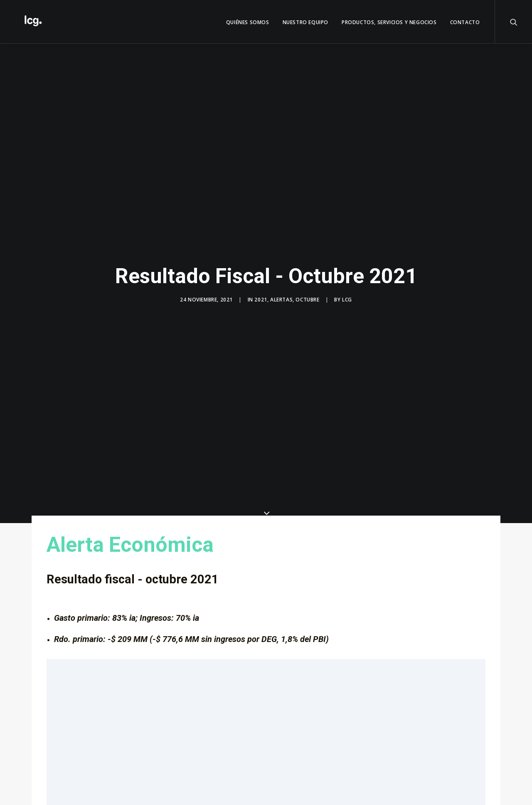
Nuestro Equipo (305, 22)
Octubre (307, 300)
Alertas (281, 300)
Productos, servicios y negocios (389, 22)
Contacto (465, 22)
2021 (261, 300)
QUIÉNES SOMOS (248, 22)
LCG (347, 300)
